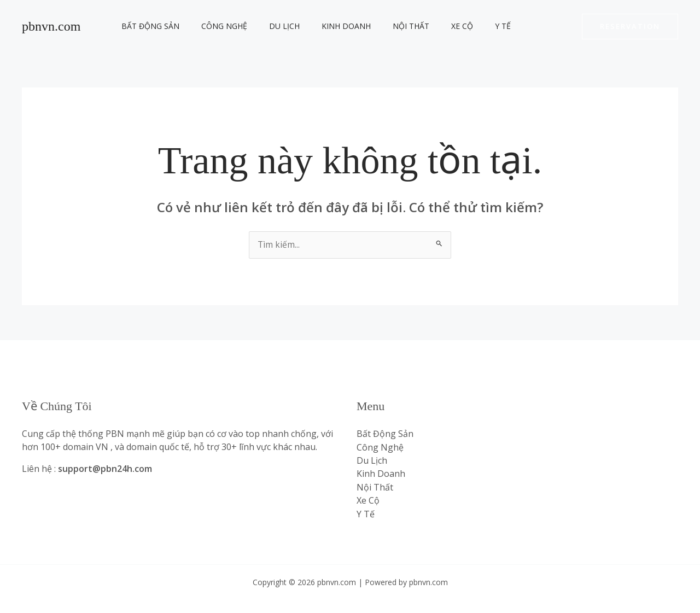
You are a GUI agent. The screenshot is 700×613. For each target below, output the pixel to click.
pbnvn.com (51, 26)
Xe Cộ (426, 26)
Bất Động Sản (147, 26)
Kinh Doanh (323, 26)
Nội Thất (381, 26)
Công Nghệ (214, 26)
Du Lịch (268, 26)
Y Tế (460, 26)
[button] (630, 27)
